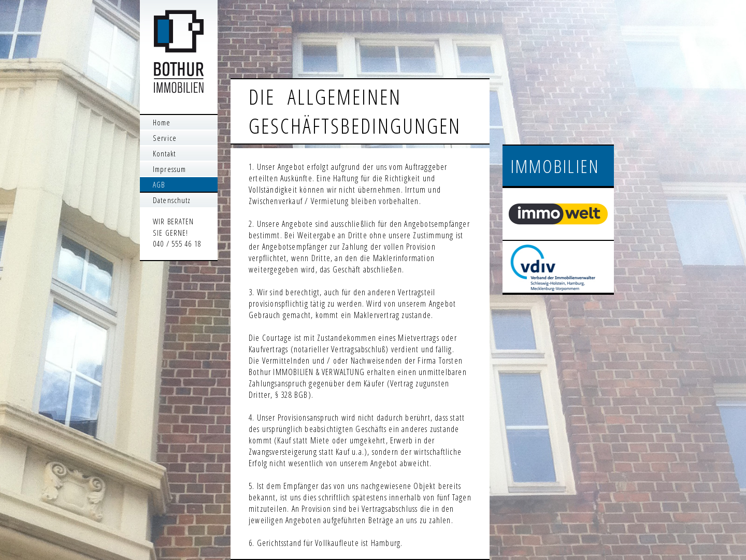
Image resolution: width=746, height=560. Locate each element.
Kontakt (164, 153)
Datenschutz (172, 200)
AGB (159, 184)
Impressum (169, 169)
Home (162, 122)
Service (165, 138)
